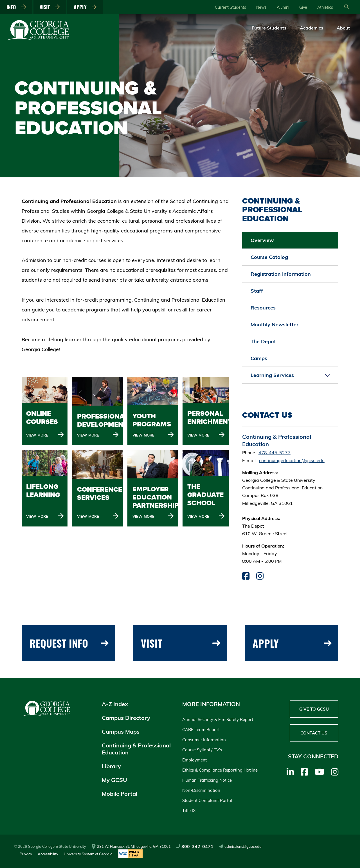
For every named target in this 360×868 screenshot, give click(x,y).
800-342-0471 (195, 846)
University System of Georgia (88, 854)
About (343, 28)
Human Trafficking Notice (207, 780)
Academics (311, 28)
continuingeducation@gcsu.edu (292, 460)
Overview (262, 240)
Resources (263, 308)
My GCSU (114, 780)
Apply (85, 7)
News (261, 7)
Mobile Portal (120, 794)
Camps (259, 358)
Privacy (26, 854)
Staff (257, 291)
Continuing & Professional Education (136, 749)
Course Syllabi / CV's (202, 750)
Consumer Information (204, 740)
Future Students (269, 28)
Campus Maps (121, 732)
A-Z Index (115, 704)
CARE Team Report (201, 730)
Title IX (189, 811)
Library (111, 766)
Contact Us (314, 733)
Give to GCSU (314, 709)
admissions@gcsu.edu (240, 846)
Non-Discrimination (201, 790)
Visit (50, 7)
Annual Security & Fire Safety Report (218, 719)
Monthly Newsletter (274, 325)
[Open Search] (346, 7)
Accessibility (48, 854)
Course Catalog (269, 257)
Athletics (325, 7)
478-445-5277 (274, 453)
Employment (194, 760)
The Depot (263, 341)
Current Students (230, 7)
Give (303, 7)
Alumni (283, 7)
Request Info (69, 643)
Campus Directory (126, 718)
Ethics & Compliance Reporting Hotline (220, 770)
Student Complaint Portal (207, 800)
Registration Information (281, 274)
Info (16, 7)
